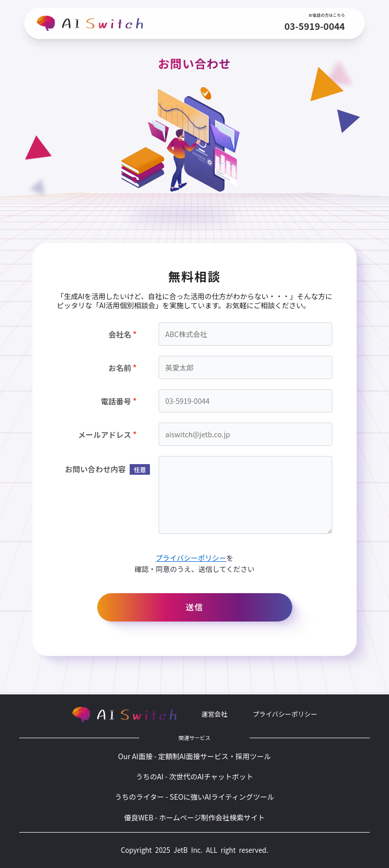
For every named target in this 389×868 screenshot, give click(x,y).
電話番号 (116, 401)
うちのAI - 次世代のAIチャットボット (194, 776)
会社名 (120, 334)
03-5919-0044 (315, 26)
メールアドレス (105, 435)
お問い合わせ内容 (101, 469)
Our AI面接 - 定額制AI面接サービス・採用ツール (194, 756)
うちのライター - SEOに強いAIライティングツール (194, 797)
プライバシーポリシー (191, 558)
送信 (194, 607)
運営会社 (215, 714)
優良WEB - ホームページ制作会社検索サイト (194, 817)
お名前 (120, 368)
